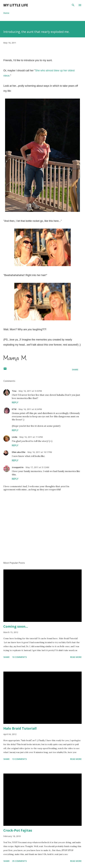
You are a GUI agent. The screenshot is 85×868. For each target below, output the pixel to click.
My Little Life (16, 5)
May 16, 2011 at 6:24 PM (30, 409)
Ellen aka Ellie (19, 452)
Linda (15, 437)
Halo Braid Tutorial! (20, 728)
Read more (76, 657)
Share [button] (75, 370)
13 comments (19, 759)
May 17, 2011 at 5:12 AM (37, 467)
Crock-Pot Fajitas (18, 830)
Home (6, 13)
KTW (14, 409)
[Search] (73, 5)
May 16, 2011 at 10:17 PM (40, 452)
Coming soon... (16, 626)
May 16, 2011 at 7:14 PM (31, 437)
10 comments (19, 657)
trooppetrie (18, 467)
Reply (15, 402)
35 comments (19, 861)
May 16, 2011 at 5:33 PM (30, 391)
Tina (14, 391)
